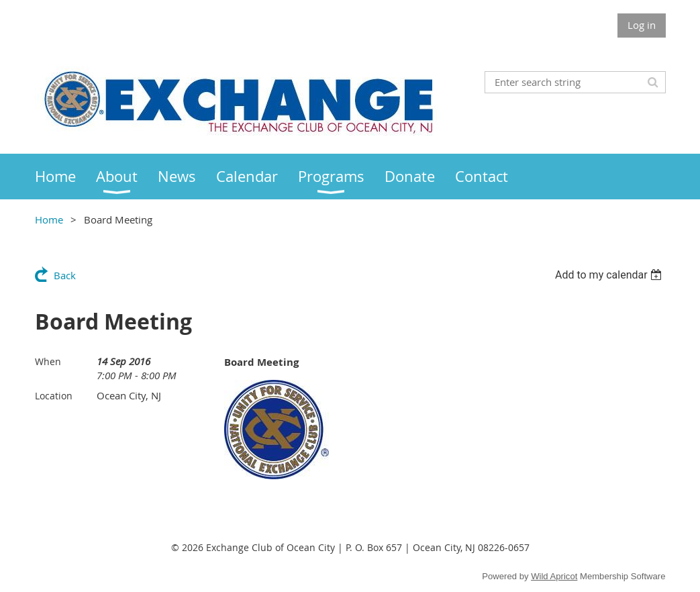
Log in (642, 25)
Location (54, 396)
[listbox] (610, 275)
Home (49, 219)
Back (65, 275)
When (48, 361)
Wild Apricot (554, 576)
